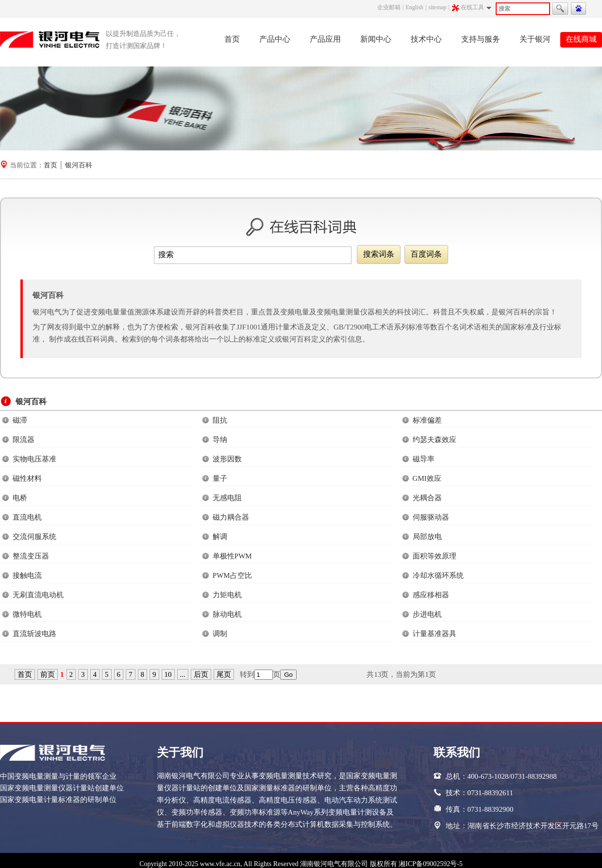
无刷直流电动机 (38, 595)
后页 (201, 674)
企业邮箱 (389, 7)
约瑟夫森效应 (435, 440)
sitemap (437, 7)
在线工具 (473, 8)
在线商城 (581, 39)
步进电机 (427, 614)
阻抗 (220, 420)
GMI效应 (427, 478)
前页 (48, 674)
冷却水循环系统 (438, 575)
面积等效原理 (435, 556)
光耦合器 (427, 498)
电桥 (20, 498)
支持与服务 (481, 39)
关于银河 (535, 39)
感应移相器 (431, 595)
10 (168, 674)
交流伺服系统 (34, 537)
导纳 (220, 440)
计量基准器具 (435, 634)
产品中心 (275, 39)
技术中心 (426, 39)
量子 (220, 478)
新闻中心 (376, 39)
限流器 (24, 440)
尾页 (224, 674)
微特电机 (27, 614)
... (183, 674)
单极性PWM (232, 556)
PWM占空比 (232, 575)
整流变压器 (31, 556)
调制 (220, 634)
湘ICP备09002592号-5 (430, 864)
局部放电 (427, 537)
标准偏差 (427, 420)
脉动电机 (227, 614)
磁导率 (424, 459)
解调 (220, 537)
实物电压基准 (34, 459)
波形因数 (227, 459)
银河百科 (79, 165)
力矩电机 (227, 595)
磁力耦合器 (231, 517)
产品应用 (325, 39)
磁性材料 (27, 478)
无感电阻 (227, 498)
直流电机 (27, 517)
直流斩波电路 (34, 634)
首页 (232, 39)
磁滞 (20, 420)
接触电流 (27, 575)
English (414, 7)
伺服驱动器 (431, 517)
